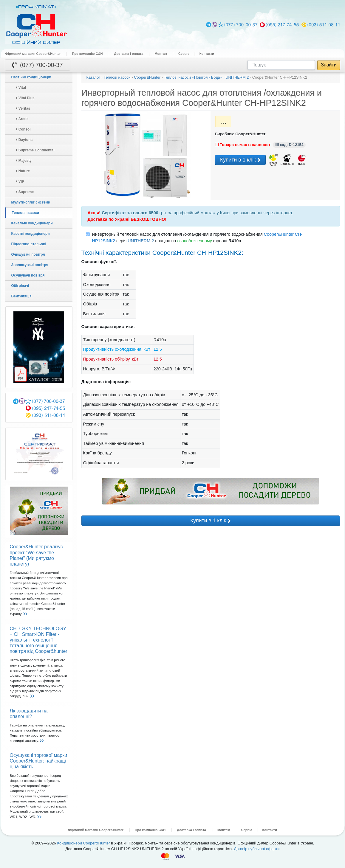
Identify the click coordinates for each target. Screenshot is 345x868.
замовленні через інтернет (266, 213)
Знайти (329, 65)
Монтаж (161, 54)
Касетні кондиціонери (31, 234)
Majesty (24, 161)
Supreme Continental (35, 150)
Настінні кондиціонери (31, 77)
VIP (20, 181)
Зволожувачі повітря (30, 265)
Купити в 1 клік (240, 160)
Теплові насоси (25, 213)
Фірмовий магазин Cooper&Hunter (33, 54)
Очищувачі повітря (28, 254)
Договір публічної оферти (257, 849)
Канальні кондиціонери (32, 223)
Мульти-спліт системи (31, 202)
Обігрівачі (20, 286)
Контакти (207, 54)
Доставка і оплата (129, 54)
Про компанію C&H (87, 54)
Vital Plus (25, 98)
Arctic (22, 119)
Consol (23, 129)
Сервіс (184, 54)
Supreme (25, 192)
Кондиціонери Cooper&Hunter (83, 843)
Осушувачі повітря (28, 275)
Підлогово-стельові (29, 244)
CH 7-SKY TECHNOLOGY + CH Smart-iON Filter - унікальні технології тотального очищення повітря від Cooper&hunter (39, 640)
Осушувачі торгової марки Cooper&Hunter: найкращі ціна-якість (39, 761)
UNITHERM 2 (141, 241)
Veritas (23, 108)
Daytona (24, 140)
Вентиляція (21, 296)
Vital (21, 88)
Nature (23, 171)
